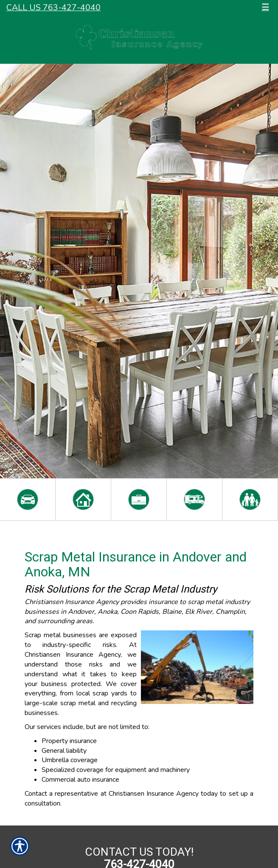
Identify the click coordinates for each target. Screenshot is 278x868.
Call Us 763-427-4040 (53, 7)
